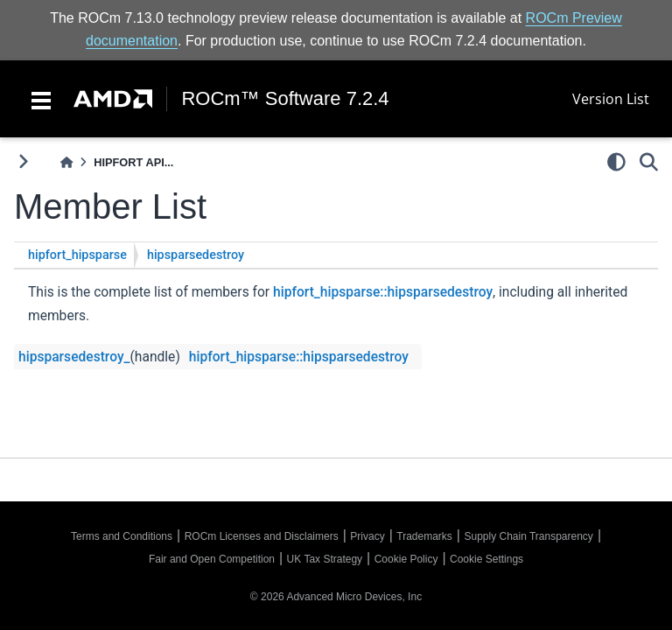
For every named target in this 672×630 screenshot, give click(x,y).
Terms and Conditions (122, 536)
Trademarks (424, 536)
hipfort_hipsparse (77, 255)
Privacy (367, 536)
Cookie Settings (486, 559)
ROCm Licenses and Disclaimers (262, 536)
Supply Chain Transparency (528, 536)
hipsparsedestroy (196, 255)
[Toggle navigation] (41, 99)
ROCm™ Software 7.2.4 (285, 99)
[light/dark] (616, 162)
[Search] (649, 162)
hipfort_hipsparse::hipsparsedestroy (383, 292)
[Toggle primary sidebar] (23, 161)
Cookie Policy (406, 559)
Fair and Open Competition (212, 559)
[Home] (66, 162)
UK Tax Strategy (325, 559)
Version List (611, 99)
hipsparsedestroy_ (74, 357)
